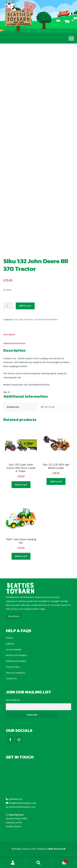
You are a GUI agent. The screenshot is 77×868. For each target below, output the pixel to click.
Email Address (13, 700)
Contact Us (11, 678)
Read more (14, 616)
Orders (9, 638)
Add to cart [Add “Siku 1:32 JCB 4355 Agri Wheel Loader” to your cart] (56, 481)
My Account (13, 863)
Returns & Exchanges (16, 655)
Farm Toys (29, 319)
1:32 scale (18, 319)
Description (9, 334)
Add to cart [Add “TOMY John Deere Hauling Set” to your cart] (21, 556)
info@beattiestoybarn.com (23, 803)
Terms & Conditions (16, 673)
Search (38, 863)
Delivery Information (16, 661)
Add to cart (25, 306)
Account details (14, 649)
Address (10, 644)
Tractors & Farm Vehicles (46, 319)
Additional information (14, 343)
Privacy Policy (13, 667)
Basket (60, 861)
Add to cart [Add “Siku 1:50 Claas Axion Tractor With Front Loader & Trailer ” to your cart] (21, 485)
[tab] (38, 335)
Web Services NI (57, 849)
